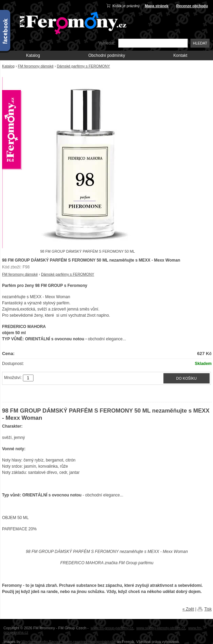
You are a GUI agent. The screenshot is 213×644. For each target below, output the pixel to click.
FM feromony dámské (36, 66)
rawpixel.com (84, 642)
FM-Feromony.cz (72, 22)
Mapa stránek (157, 6)
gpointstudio (106, 642)
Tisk (208, 609)
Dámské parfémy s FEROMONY (83, 66)
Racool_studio (61, 642)
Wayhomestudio (35, 642)
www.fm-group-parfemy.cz (112, 628)
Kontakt (180, 55)
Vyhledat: (107, 43)
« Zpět (188, 609)
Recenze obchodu (192, 6)
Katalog (33, 55)
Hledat (200, 43)
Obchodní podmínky (106, 55)
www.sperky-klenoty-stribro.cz (161, 628)
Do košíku (186, 378)
